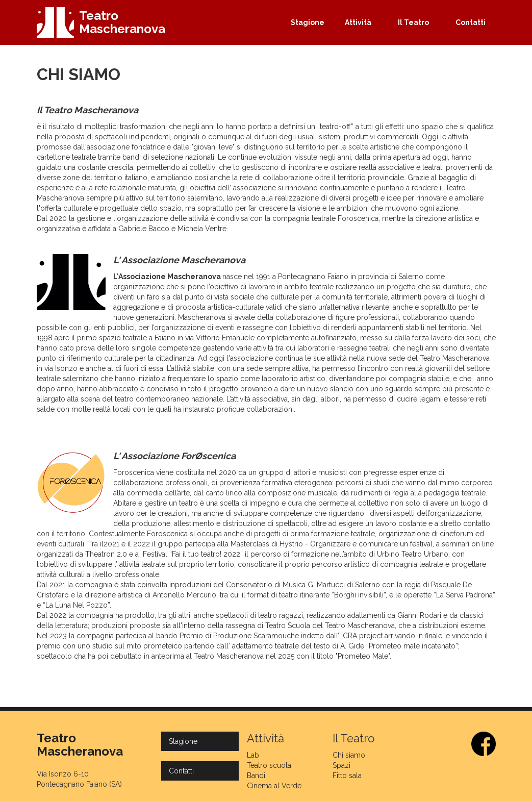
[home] (101, 22)
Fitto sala (347, 775)
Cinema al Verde (274, 786)
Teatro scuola (269, 765)
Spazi (341, 765)
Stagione (308, 22)
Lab (253, 755)
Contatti (471, 22)
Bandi (256, 775)
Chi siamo (349, 755)
